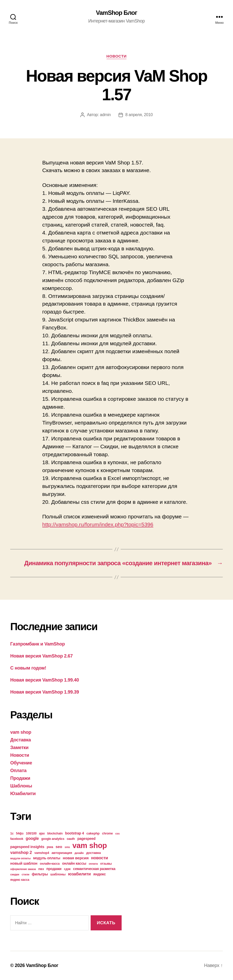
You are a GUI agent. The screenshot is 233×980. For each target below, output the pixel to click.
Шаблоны (21, 786)
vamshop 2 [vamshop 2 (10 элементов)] (21, 853)
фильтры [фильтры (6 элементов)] (40, 874)
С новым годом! (28, 668)
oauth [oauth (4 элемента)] (71, 839)
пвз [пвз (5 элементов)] (41, 869)
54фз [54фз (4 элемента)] (20, 833)
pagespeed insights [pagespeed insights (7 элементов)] (27, 847)
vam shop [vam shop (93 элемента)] (90, 845)
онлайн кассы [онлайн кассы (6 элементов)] (74, 863)
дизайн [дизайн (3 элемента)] (79, 853)
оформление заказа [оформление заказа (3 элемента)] (23, 869)
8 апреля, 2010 (139, 115)
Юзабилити (23, 794)
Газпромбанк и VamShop (38, 644)
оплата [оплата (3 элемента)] (93, 864)
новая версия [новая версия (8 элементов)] (76, 858)
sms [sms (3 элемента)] (67, 847)
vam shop (21, 732)
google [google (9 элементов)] (32, 838)
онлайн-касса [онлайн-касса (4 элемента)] (50, 864)
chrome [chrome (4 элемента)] (108, 833)
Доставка (21, 740)
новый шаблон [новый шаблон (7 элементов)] (24, 863)
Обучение (21, 763)
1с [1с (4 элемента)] (12, 833)
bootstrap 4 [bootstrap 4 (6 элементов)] (75, 833)
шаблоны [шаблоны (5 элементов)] (58, 874)
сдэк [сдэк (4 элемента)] (67, 869)
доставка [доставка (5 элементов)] (94, 853)
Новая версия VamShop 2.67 (41, 656)
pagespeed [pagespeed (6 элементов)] (86, 839)
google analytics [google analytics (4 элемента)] (53, 839)
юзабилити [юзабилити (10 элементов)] (80, 874)
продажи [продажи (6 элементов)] (54, 869)
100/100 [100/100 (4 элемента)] (31, 833)
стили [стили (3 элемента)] (26, 874)
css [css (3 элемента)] (117, 833)
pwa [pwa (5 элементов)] (50, 847)
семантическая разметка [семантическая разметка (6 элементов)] (94, 869)
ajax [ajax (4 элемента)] (42, 833)
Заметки (19, 748)
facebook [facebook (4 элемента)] (17, 839)
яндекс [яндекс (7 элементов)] (99, 874)
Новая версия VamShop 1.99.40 (45, 680)
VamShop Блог (117, 13)
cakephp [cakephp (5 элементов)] (93, 833)
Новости (117, 56)
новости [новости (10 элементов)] (100, 858)
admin (105, 115)
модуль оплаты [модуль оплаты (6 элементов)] (47, 858)
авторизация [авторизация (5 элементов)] (62, 853)
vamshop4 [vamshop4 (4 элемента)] (42, 853)
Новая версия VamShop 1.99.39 (45, 692)
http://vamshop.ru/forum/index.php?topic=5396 (98, 524)
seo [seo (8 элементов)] (59, 847)
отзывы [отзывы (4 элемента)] (106, 864)
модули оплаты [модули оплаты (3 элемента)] (20, 858)
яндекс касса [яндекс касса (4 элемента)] (20, 880)
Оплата (18, 771)
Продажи (20, 778)
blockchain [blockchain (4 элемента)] (55, 833)
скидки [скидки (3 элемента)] (15, 874)
